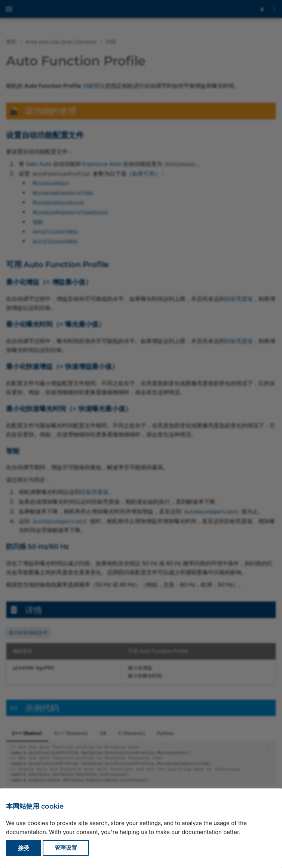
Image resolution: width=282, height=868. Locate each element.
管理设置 (66, 848)
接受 (24, 848)
